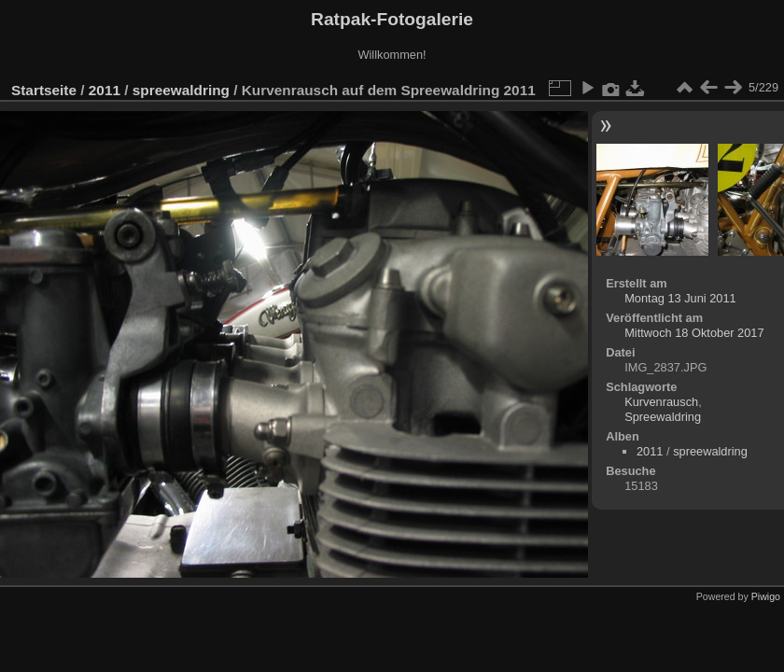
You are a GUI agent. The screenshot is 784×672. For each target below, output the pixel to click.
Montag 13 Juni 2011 (680, 298)
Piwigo (766, 596)
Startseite (44, 90)
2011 (105, 90)
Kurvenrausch (661, 402)
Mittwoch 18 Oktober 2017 (694, 333)
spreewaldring (181, 90)
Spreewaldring (663, 417)
